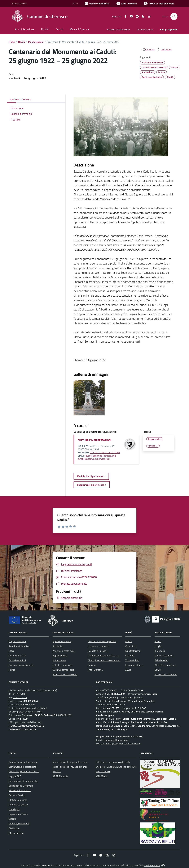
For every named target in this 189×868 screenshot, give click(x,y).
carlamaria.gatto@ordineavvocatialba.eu (121, 744)
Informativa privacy (18, 805)
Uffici (11, 651)
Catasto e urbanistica (63, 665)
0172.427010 (19, 694)
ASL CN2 (57, 771)
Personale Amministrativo (22, 665)
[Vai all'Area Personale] (159, 4)
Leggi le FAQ (15, 776)
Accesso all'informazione (118, 29)
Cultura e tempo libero (63, 670)
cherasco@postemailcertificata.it (31, 708)
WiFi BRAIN (101, 776)
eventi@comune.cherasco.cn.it (101, 456)
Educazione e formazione (65, 674)
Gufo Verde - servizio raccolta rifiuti (113, 762)
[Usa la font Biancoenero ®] (97, 4)
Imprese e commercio (99, 646)
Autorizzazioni (59, 660)
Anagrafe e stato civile (64, 651)
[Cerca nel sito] (174, 16)
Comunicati (131, 646)
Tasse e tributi (132, 660)
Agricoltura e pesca (62, 641)
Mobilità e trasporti (98, 651)
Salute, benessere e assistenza (104, 656)
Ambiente (57, 646)
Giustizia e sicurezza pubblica (102, 641)
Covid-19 (130, 656)
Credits (12, 819)
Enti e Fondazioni (17, 660)
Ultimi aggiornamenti (19, 823)
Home (12, 42)
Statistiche (14, 828)
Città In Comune (152, 865)
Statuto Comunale (18, 800)
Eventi (158, 641)
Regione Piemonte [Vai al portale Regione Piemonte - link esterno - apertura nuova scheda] (19, 3)
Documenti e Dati (17, 656)
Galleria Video (161, 660)
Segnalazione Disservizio (21, 786)
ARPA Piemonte (60, 776)
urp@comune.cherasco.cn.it (29, 712)
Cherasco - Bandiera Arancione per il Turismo (118, 767)
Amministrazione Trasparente (23, 762)
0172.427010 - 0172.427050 (105, 452)
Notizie (129, 641)
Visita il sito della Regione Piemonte (70, 762)
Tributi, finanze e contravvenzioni (104, 660)
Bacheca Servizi (17, 795)
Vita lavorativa (96, 670)
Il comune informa (134, 665)
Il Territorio (160, 651)
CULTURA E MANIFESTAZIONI (95, 440)
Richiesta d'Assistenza (20, 790)
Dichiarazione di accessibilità (23, 767)
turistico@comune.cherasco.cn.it (94, 459)
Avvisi (128, 670)
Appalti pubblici (60, 656)
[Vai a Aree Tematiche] (127, 4)
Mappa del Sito (16, 833)
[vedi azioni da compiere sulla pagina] (164, 50)
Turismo (92, 665)
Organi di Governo (18, 641)
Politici (12, 670)
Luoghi (158, 646)
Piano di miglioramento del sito (24, 771)
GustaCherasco (103, 771)
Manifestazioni (36, 42)
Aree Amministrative (19, 646)
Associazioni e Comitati (166, 674)
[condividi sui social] (148, 50)
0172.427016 (20, 697)
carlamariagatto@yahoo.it (116, 740)
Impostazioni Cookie (19, 814)
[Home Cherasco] (40, 16)
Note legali (14, 809)
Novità (21, 42)
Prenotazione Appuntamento (23, 781)
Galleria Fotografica (164, 656)
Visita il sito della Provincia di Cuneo (70, 767)
